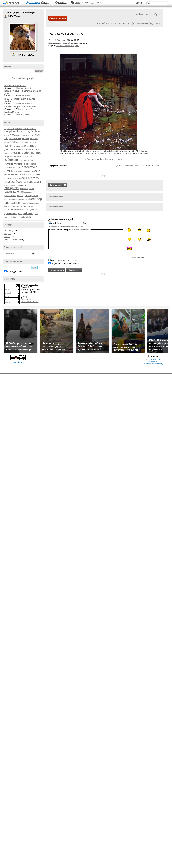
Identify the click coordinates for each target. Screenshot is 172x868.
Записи (8, 12)
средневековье (33, 203)
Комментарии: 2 (24, 88)
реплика (20, 196)
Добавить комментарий (128, 165)
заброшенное (32, 153)
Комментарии (29, 12)
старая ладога (16, 206)
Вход (46, 3)
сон (12, 203)
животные (8, 153)
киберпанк (12, 160)
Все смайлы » (139, 258)
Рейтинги (62, 3)
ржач (27, 195)
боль (13, 142)
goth (6, 135)
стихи (9, 209)
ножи (36, 175)
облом (8, 178)
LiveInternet (11, 3)
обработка (17, 178)
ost (12, 135)
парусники (9, 185)
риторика (8, 199)
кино (22, 160)
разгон (31, 189)
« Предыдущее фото (95, 159)
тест (27, 210)
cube (34, 129)
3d (5, 129)
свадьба (27, 199)
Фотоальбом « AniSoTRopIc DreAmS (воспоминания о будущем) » (128, 23)
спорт (24, 203)
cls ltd (29, 129)
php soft (22, 135)
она (7, 182)
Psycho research (12, 239)
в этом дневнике (15, 272)
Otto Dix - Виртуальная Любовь (21, 107)
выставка (17, 146)
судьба (16, 210)
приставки (24, 189)
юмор (27, 217)
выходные (29, 146)
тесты (7, 236)
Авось (77, 3)
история (30, 157)
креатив (9, 167)
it (9, 135)
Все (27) (39, 71)
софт (18, 203)
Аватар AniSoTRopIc (23, 37)
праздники (12, 188)
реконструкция (10, 196)
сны (7, 203)
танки (22, 210)
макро (18, 171)
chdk (25, 129)
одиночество (30, 178)
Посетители (26, 299)
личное (10, 171)
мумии (25, 175)
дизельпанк (21, 150)
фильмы (11, 213)
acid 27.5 (10, 129)
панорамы (34, 182)
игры (13, 156)
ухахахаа (34, 210)
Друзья (17, 12)
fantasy (36, 131)
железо (36, 149)
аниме (25, 138)
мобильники (26, 171)
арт (31, 139)
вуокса (8, 146)
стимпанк (28, 206)
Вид (142, 3)
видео (32, 142)
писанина (17, 185)
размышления (14, 192)
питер (25, 185)
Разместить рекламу (153, 364)
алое (18, 138)
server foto (30, 135)
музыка (16, 174)
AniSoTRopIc (6, 16)
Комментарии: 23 (26, 104)
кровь (18, 167)
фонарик (21, 214)
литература (29, 167)
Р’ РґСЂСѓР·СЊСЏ (25, 55)
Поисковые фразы (30, 302)
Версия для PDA (153, 359)
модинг (36, 171)
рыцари (21, 199)
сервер (37, 199)
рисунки (35, 196)
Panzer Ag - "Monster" (15, 86)
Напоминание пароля (73, 227)
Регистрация (34, 3)
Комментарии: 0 (25, 96)
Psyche (8, 234)
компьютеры (14, 163)
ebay (27, 132)
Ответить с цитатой (149, 165)
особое (16, 182)
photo (16, 135)
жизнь (17, 153)
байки (35, 139)
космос (27, 164)
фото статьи (18, 217)
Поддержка (137, 3)
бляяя (7, 142)
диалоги (10, 149)
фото (29, 213)
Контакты (153, 361)
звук (7, 156)
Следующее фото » (114, 159)
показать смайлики (82, 229)
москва (7, 175)
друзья (29, 150)
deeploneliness (14, 132)
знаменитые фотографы (68, 45)
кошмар (33, 164)
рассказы (28, 192)
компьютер (28, 160)
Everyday (9, 231)
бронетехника (23, 142)
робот (15, 199)
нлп (30, 175)
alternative (18, 129)
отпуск (24, 182)
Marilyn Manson (12, 112)
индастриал (22, 157)
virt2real (12, 139)
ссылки (7, 206)
